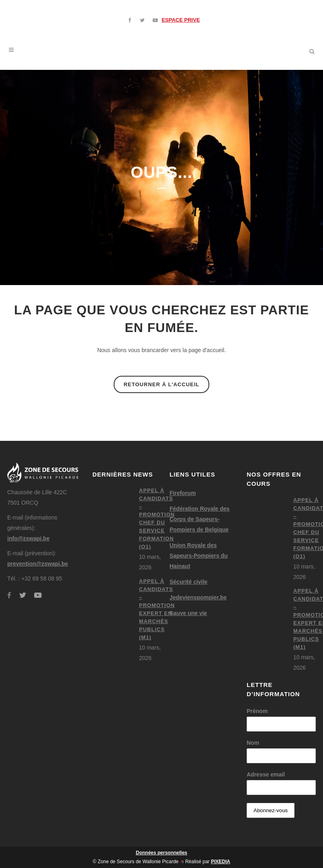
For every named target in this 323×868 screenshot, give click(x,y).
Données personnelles (161, 853)
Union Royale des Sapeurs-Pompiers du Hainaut (199, 556)
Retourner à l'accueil (162, 384)
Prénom (257, 711)
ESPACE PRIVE (181, 20)
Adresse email (266, 774)
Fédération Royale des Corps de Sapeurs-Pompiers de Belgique (199, 519)
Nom (253, 743)
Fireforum (183, 493)
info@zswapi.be (28, 538)
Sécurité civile (188, 582)
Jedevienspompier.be (198, 597)
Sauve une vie (188, 613)
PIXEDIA (221, 862)
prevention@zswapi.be (38, 564)
